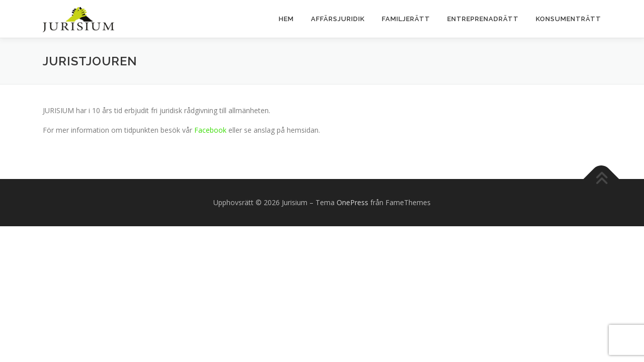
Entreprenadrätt (483, 19)
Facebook (210, 130)
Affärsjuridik (338, 19)
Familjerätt (406, 19)
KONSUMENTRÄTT (569, 19)
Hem (286, 19)
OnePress (352, 202)
